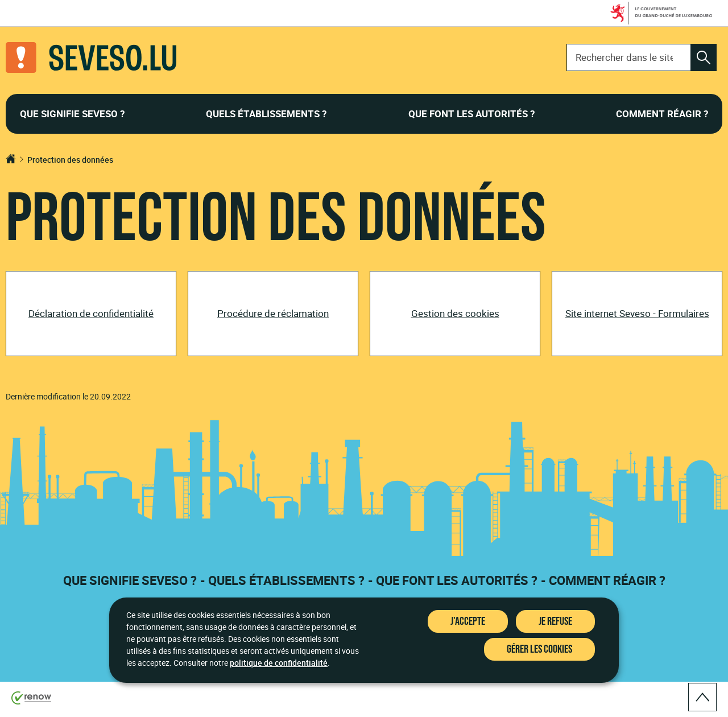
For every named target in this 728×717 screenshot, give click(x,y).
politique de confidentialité (279, 663)
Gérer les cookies (539, 649)
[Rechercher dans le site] (704, 57)
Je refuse (555, 621)
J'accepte (468, 621)
